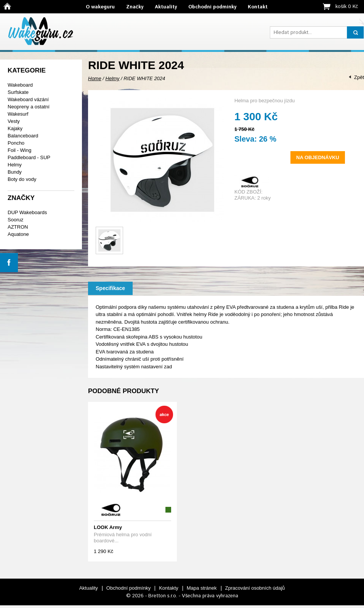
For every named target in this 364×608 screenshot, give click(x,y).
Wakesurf (18, 114)
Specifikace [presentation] (110, 288)
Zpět (359, 77)
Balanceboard (23, 136)
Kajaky (15, 128)
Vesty (14, 121)
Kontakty (169, 588)
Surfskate (18, 92)
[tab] (110, 288)
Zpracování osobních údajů (255, 588)
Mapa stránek (202, 588)
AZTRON (18, 227)
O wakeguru (100, 7)
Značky (135, 7)
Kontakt (258, 7)
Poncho (16, 143)
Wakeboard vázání (28, 99)
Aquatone (18, 234)
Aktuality (166, 7)
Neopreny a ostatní (29, 107)
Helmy (15, 165)
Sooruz (15, 220)
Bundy (15, 172)
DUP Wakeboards (27, 212)
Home (95, 78)
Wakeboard (20, 85)
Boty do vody (22, 179)
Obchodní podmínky (212, 7)
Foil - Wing (19, 150)
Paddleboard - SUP (29, 157)
